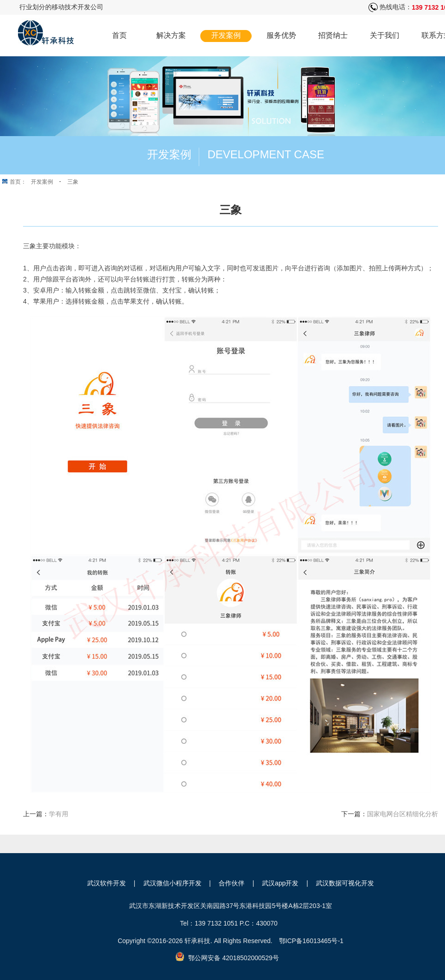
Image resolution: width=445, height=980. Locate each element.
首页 (119, 35)
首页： (18, 182)
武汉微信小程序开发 (172, 883)
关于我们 (385, 35)
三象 (73, 182)
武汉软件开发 (107, 883)
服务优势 (281, 35)
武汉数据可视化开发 (345, 883)
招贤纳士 (333, 35)
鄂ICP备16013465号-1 (311, 941)
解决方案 (171, 35)
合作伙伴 (231, 883)
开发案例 (226, 35)
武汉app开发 (280, 883)
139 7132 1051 (216, 923)
